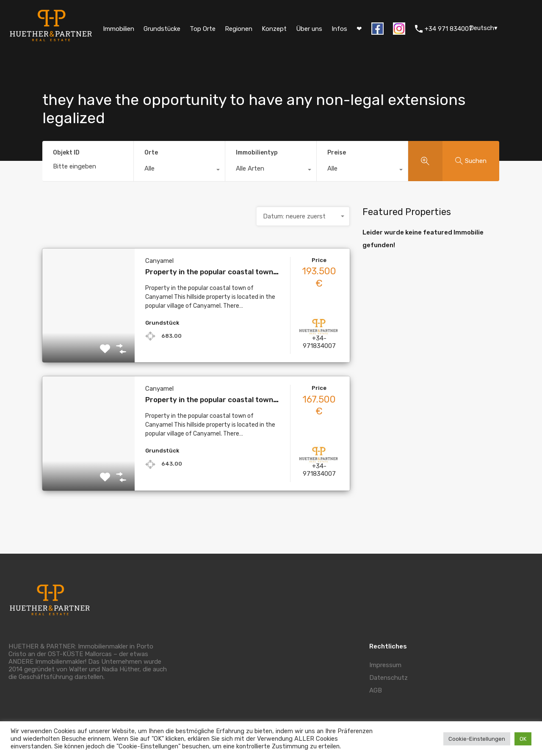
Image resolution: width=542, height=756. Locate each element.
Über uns (309, 29)
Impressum (385, 665)
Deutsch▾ (483, 28)
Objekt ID (66, 153)
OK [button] (523, 739)
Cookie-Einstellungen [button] (477, 739)
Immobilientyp (257, 153)
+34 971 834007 (449, 29)
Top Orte (203, 29)
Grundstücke (162, 29)
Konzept (274, 29)
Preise (337, 153)
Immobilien (119, 29)
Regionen (239, 29)
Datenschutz (389, 678)
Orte (151, 153)
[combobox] (179, 171)
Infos (339, 29)
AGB (376, 690)
